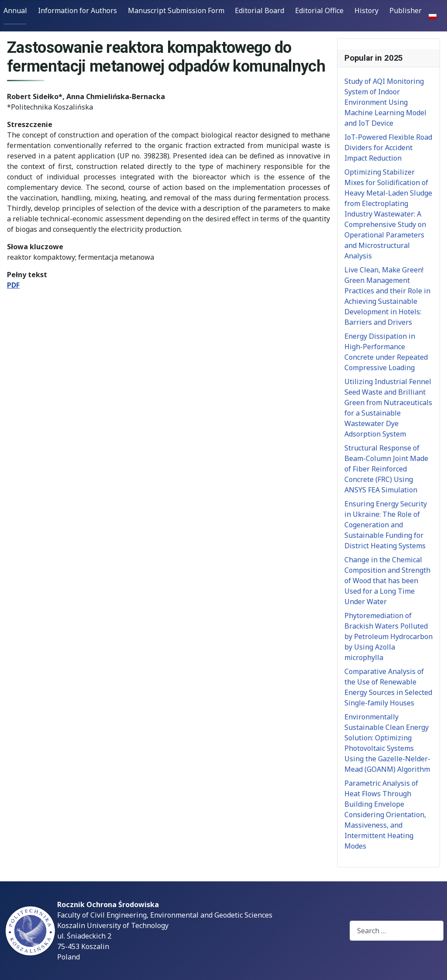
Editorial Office (319, 10)
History (366, 10)
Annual (15, 10)
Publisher (406, 10)
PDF (13, 285)
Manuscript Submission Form (176, 10)
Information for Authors (77, 10)
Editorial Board (260, 10)
